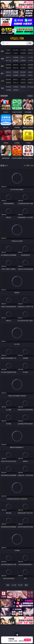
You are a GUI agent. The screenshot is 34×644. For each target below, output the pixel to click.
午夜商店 (16, 87)
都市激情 (8, 79)
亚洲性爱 (8, 65)
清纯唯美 (16, 75)
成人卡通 (23, 65)
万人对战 (23, 50)
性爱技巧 (30, 83)
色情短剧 (16, 90)
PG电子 (8, 50)
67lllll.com (17, 38)
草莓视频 (23, 87)
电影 (2, 66)
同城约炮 (8, 87)
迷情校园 (8, 83)
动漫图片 (30, 72)
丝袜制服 (16, 60)
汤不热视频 (30, 87)
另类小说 (16, 83)
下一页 (20, 585)
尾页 (26, 585)
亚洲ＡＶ (8, 57)
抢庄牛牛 (30, 53)
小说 (2, 81)
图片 (2, 73)
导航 (2, 88)
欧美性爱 (30, 65)
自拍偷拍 (16, 57)
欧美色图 (23, 72)
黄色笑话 (23, 83)
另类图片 (30, 75)
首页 (8, 585)
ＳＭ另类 (30, 60)
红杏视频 (8, 90)
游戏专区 (30, 50)
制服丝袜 (8, 68)
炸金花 (16, 53)
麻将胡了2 (8, 53)
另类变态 (30, 68)
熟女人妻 (8, 60)
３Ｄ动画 (30, 57)
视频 (2, 59)
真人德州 (16, 50)
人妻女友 (23, 79)
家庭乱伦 (16, 79)
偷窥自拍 (8, 72)
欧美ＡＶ (23, 57)
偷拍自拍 (16, 65)
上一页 (14, 585)
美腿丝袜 (8, 75)
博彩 (2, 51)
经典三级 (16, 68)
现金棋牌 (23, 53)
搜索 (30, 43)
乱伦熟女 (23, 68)
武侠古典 (30, 79)
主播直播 (23, 60)
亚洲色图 (16, 72)
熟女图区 (23, 75)
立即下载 (27, 640)
